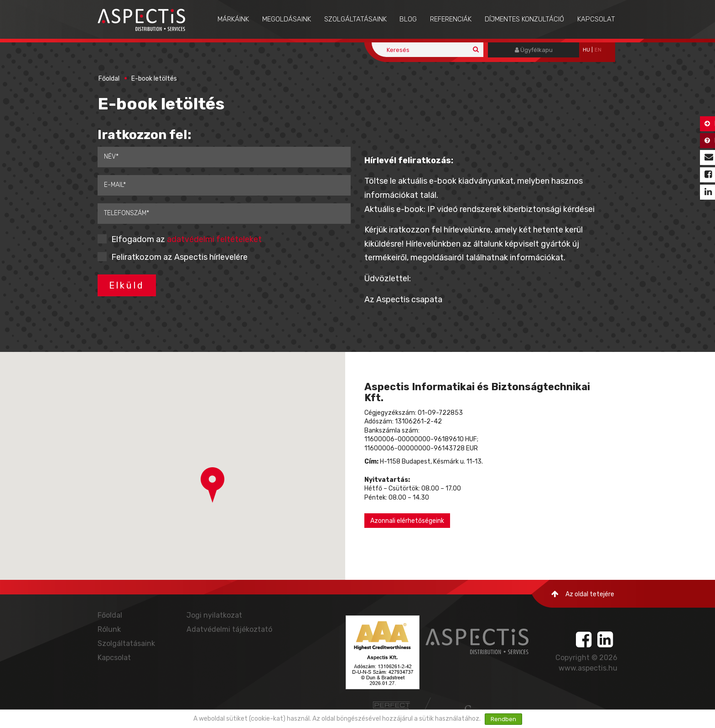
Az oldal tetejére (583, 594)
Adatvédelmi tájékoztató (229, 629)
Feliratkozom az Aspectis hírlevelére (179, 257)
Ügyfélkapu (534, 50)
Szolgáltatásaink (355, 19)
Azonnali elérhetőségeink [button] (407, 521)
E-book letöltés (154, 79)
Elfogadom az (187, 239)
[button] (212, 485)
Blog (408, 19)
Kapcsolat (596, 19)
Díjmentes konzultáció (524, 19)
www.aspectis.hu (588, 668)
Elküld (127, 285)
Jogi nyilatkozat (214, 615)
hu (586, 50)
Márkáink (233, 19)
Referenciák (451, 19)
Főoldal (109, 79)
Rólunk (109, 629)
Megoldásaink (287, 19)
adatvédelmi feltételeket (214, 239)
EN (598, 50)
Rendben (503, 719)
